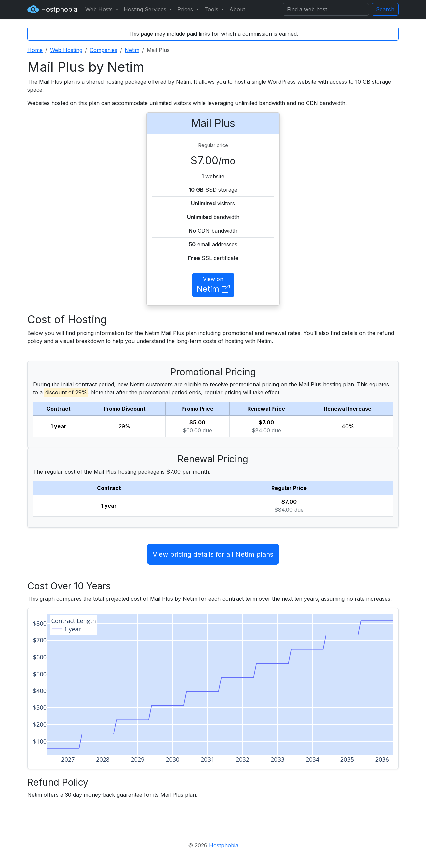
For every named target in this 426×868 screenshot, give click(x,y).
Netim (132, 50)
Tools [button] (212, 9)
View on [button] (213, 285)
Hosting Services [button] (146, 9)
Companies (104, 50)
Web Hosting (66, 50)
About (237, 9)
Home (35, 50)
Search (385, 9)
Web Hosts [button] (100, 9)
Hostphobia (52, 9)
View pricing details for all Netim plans (213, 554)
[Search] (326, 9)
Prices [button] (186, 9)
